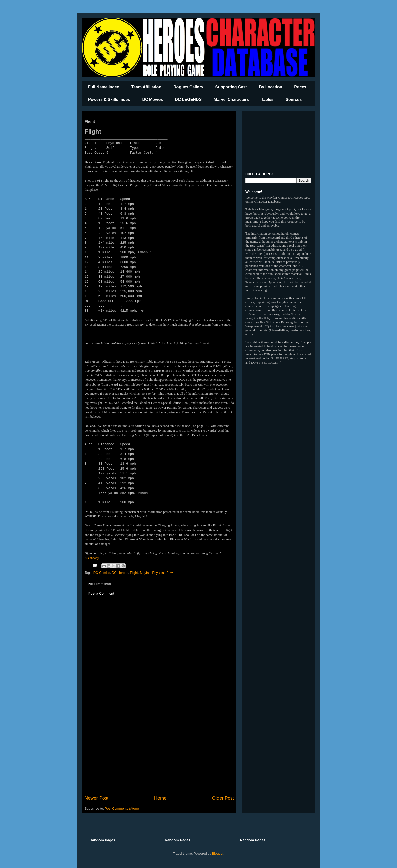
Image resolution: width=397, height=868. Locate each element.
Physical (158, 573)
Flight (134, 573)
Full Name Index (104, 87)
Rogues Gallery (188, 87)
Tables (267, 100)
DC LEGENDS (188, 100)
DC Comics (102, 573)
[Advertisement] (159, 753)
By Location (271, 87)
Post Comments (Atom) (122, 808)
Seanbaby (93, 558)
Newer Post (96, 798)
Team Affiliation (146, 87)
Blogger (218, 853)
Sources (294, 100)
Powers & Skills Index (109, 100)
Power (171, 573)
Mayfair (145, 573)
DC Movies (152, 100)
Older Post (223, 798)
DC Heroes (120, 573)
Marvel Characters (231, 100)
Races (300, 87)
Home (160, 798)
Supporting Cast (231, 87)
